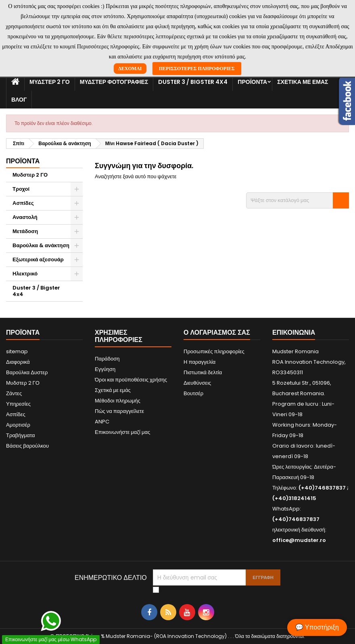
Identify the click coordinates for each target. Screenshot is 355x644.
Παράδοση (107, 359)
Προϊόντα (252, 82)
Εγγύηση (105, 369)
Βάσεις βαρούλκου (27, 446)
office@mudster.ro (299, 540)
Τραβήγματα (21, 435)
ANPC (102, 422)
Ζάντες (14, 393)
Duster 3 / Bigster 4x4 (193, 82)
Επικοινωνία (294, 332)
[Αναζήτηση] (298, 200)
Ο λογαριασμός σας (217, 332)
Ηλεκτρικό (25, 274)
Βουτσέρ (193, 393)
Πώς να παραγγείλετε (119, 411)
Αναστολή (25, 217)
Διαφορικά (18, 362)
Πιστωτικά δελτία (203, 372)
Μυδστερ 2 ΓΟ (50, 82)
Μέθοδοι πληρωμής (118, 401)
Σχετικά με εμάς (303, 82)
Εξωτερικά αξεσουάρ (38, 259)
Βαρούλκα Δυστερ (27, 372)
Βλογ (19, 100)
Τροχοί (21, 189)
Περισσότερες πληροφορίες (197, 69)
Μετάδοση (25, 231)
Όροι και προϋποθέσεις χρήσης (131, 380)
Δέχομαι (130, 69)
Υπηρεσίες (18, 404)
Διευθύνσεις (197, 383)
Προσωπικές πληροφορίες (214, 351)
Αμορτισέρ (18, 425)
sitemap (17, 351)
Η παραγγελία (199, 362)
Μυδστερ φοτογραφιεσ (114, 82)
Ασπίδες (23, 203)
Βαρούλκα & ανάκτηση (41, 245)
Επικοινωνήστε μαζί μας (122, 432)
